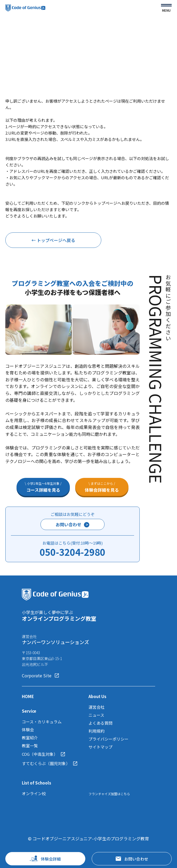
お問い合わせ (73, 524)
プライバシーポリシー (108, 739)
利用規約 (96, 731)
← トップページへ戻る (53, 240)
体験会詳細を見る (102, 487)
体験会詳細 (45, 859)
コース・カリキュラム (42, 722)
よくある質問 (100, 723)
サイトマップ (100, 747)
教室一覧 (30, 746)
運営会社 (96, 707)
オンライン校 (34, 793)
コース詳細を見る (43, 487)
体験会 (28, 730)
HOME (28, 696)
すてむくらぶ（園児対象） (50, 763)
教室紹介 (30, 738)
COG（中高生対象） (44, 754)
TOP (10, 33)
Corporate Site (41, 675)
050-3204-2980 (73, 552)
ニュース (96, 715)
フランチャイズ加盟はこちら (109, 793)
